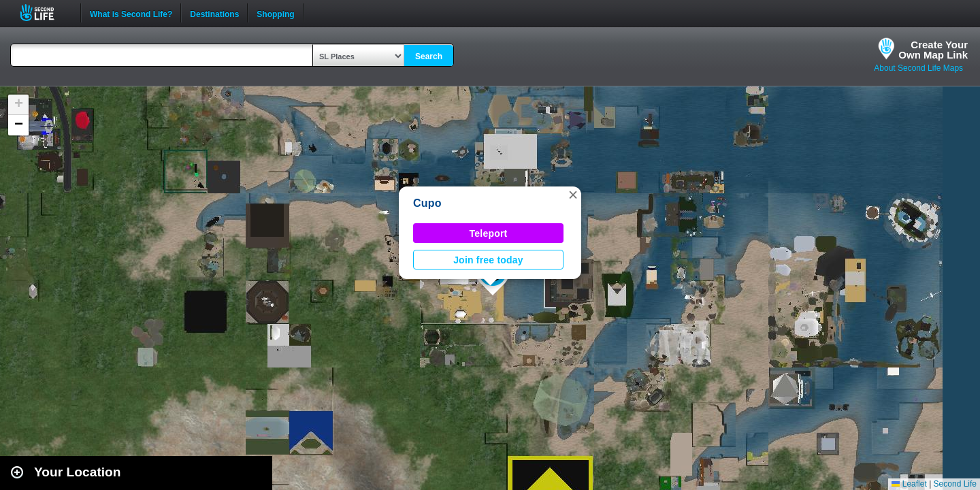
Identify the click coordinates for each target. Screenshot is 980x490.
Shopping (275, 13)
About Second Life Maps (918, 68)
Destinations (214, 13)
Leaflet (909, 484)
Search (429, 56)
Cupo (427, 203)
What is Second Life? (131, 13)
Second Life (45, 13)
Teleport (489, 233)
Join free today (488, 260)
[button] (573, 195)
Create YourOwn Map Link (933, 50)
